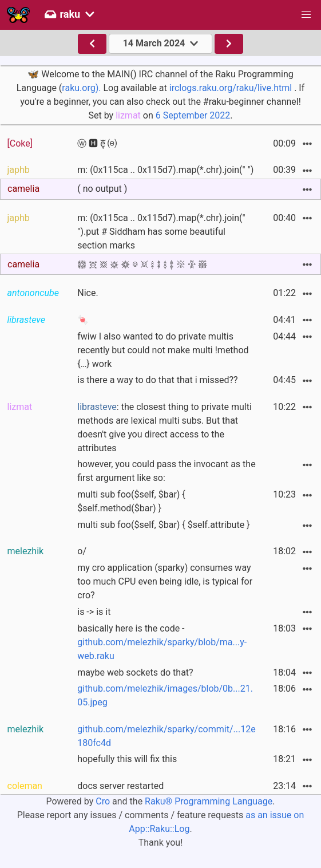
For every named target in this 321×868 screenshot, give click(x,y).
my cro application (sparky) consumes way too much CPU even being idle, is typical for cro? (165, 581)
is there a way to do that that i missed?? (157, 380)
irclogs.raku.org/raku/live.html (231, 88)
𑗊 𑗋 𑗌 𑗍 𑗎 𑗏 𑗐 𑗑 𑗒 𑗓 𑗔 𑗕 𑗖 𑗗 (142, 264)
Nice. (88, 293)
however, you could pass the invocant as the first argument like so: (166, 471)
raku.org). (81, 88)
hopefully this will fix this (127, 759)
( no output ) (102, 189)
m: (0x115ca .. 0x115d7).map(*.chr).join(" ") (165, 170)
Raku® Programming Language (209, 801)
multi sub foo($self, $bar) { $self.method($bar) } (131, 501)
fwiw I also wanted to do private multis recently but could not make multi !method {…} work (163, 350)
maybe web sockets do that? (135, 672)
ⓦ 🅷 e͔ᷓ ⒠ (97, 143)
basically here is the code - (162, 642)
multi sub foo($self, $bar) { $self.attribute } (163, 525)
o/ (82, 551)
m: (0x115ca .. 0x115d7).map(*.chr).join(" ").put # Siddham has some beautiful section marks (161, 232)
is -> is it (94, 612)
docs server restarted (120, 786)
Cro (103, 801)
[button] (306, 15)
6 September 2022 (193, 115)
